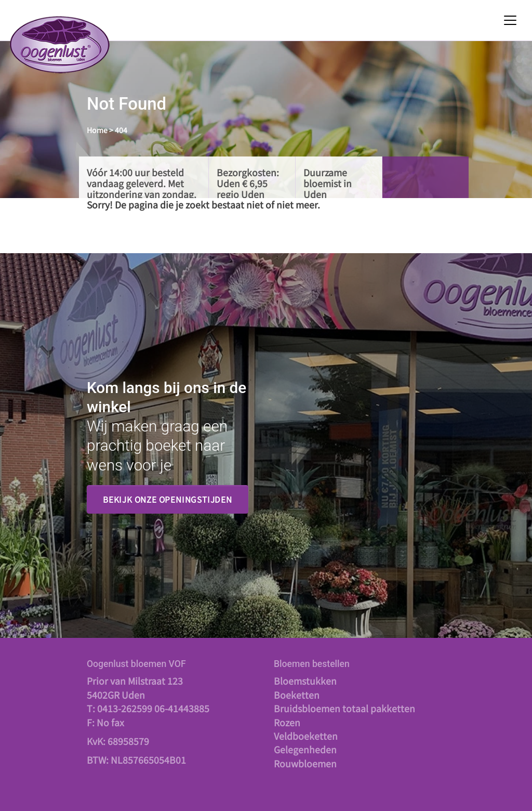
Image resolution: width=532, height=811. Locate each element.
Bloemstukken (305, 681)
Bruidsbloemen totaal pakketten (344, 708)
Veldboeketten (306, 736)
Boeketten (297, 695)
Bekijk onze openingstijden (168, 499)
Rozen (287, 722)
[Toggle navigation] (510, 20)
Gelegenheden (305, 749)
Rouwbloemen (305, 763)
